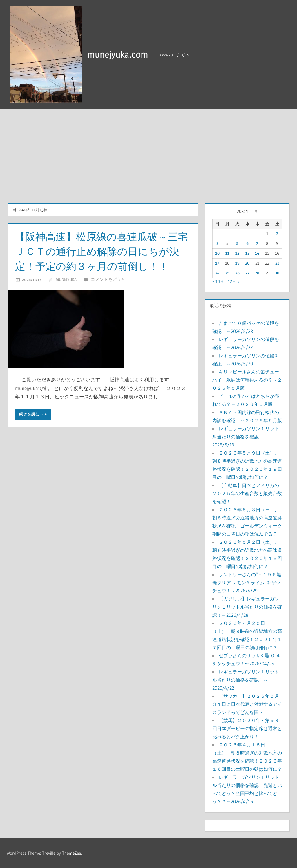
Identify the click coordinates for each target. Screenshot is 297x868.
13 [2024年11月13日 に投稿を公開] (247, 253)
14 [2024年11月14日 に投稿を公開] (257, 253)
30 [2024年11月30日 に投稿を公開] (277, 273)
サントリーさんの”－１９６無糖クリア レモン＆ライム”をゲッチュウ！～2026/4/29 (247, 583)
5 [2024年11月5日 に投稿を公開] (237, 243)
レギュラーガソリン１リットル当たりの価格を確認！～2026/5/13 (246, 437)
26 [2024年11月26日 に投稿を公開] (237, 273)
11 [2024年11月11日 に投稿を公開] (227, 253)
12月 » (234, 281)
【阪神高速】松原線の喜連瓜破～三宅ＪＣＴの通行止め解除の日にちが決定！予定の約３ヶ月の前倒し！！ (99, 251)
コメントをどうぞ (108, 279)
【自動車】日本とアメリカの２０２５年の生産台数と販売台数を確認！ (247, 493)
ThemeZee (71, 853)
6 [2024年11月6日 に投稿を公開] (247, 243)
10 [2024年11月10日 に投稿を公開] (217, 253)
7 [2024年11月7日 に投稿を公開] (257, 243)
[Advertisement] (148, 152)
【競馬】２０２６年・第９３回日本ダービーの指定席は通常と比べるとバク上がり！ (247, 728)
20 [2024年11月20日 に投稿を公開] (247, 263)
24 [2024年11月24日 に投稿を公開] (217, 273)
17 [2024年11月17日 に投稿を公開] (217, 263)
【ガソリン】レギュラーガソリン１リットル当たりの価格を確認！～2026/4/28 (247, 607)
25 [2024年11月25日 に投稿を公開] (227, 273)
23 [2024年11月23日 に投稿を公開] (277, 263)
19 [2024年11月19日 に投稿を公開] (237, 263)
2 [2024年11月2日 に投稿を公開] (277, 234)
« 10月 (218, 281)
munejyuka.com (118, 54)
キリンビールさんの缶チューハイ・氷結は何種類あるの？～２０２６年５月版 (247, 380)
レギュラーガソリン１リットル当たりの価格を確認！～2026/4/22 (246, 680)
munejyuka (66, 279)
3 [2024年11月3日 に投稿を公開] (217, 243)
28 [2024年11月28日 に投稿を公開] (257, 273)
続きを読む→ (31, 414)
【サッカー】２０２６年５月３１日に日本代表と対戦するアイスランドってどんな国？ (247, 704)
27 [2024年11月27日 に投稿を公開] (247, 273)
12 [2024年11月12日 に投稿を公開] (237, 253)
